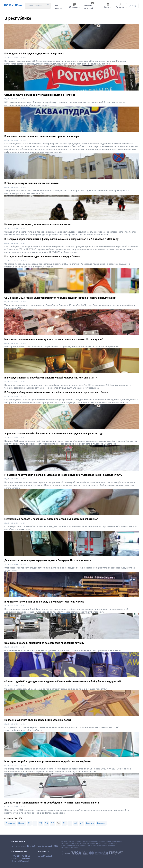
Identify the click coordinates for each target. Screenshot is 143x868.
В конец (101, 823)
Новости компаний (89, 6)
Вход (132, 6)
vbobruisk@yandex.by (21, 861)
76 (47, 823)
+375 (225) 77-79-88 (21, 859)
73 (29, 823)
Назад (21, 823)
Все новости (58, 6)
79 (64, 823)
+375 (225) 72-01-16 (21, 856)
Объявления (75, 6)
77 (52, 823)
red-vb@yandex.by (45, 856)
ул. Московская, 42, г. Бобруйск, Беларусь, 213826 (35, 846)
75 (41, 823)
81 (76, 823)
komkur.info (101, 843)
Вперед (90, 823)
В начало (10, 823)
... (35, 823)
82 (82, 823)
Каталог (108, 6)
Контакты (120, 6)
